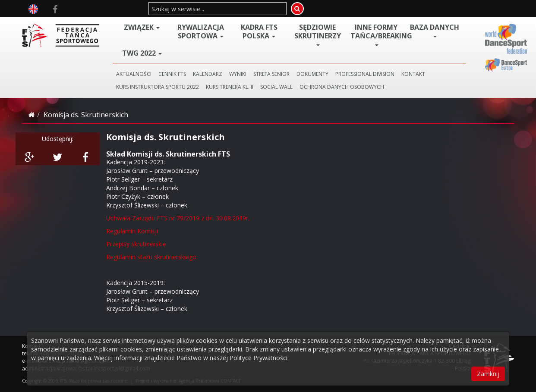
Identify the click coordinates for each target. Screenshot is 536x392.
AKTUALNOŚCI (134, 74)
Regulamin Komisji (132, 231)
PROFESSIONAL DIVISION (365, 74)
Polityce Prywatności (259, 358)
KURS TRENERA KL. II (230, 87)
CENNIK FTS (172, 74)
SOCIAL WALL (276, 87)
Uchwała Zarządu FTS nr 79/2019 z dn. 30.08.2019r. (178, 218)
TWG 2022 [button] (142, 53)
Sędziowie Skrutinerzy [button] (318, 34)
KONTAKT (413, 74)
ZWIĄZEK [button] (142, 27)
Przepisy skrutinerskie (136, 244)
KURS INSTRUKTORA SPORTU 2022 (158, 87)
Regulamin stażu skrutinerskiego (151, 257)
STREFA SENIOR (271, 74)
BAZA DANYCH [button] (435, 30)
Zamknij (488, 374)
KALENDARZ (208, 74)
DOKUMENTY (312, 74)
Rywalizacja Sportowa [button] (201, 31)
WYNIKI (238, 74)
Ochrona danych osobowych (342, 87)
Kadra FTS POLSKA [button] (259, 31)
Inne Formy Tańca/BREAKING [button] (378, 34)
